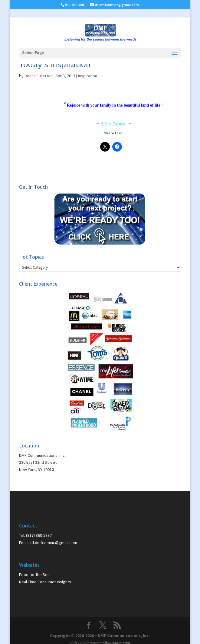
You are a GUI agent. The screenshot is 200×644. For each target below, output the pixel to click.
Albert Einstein (113, 124)
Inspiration (88, 76)
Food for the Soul (35, 575)
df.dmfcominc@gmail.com (54, 543)
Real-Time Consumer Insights (45, 582)
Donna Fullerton (39, 76)
